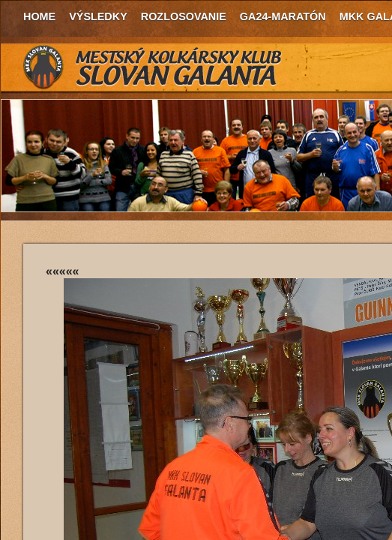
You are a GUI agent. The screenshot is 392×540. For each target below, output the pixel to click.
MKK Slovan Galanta (153, 67)
